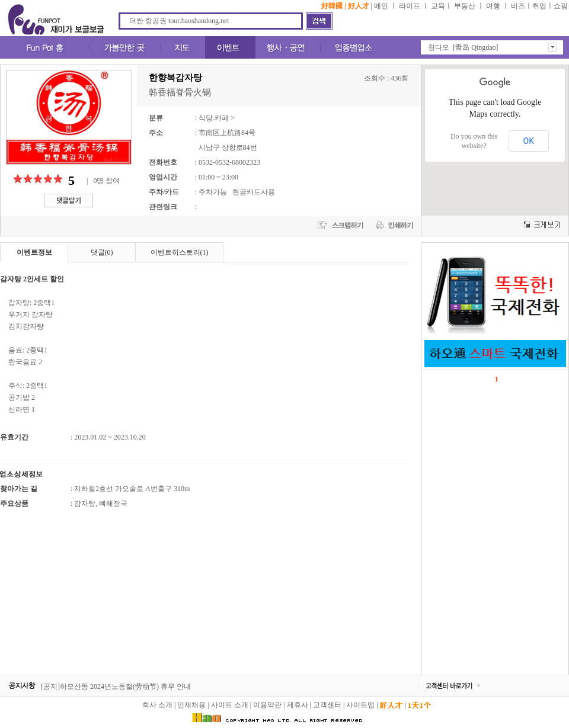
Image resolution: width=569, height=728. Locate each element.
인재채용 (191, 705)
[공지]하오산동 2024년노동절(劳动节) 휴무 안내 (116, 687)
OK (529, 141)
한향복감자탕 (175, 78)
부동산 (465, 6)
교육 (438, 6)
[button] (492, 47)
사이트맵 (360, 705)
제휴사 (298, 705)
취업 (539, 6)
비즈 (518, 6)
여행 (493, 6)
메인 (381, 6)
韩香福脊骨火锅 (180, 92)
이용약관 (267, 705)
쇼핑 (561, 6)
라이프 (410, 6)
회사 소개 (157, 705)
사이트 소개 (230, 705)
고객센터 (327, 705)
